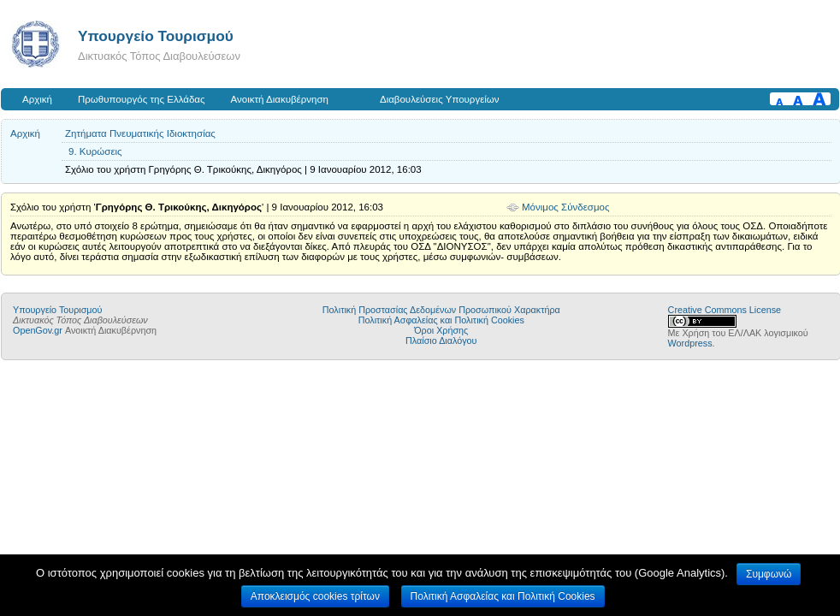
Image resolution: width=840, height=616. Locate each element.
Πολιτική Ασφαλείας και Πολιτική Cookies (441, 320)
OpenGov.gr (38, 330)
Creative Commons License (725, 310)
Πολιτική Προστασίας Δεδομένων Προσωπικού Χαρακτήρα (441, 310)
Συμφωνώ (769, 574)
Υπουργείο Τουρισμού (156, 36)
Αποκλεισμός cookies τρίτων (315, 596)
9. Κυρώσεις (95, 151)
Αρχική (37, 99)
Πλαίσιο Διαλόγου (441, 341)
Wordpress (690, 343)
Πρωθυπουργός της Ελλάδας (142, 99)
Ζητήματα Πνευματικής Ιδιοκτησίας (140, 133)
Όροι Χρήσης (441, 330)
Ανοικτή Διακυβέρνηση (280, 99)
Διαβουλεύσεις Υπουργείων (440, 99)
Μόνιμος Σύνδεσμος (566, 207)
